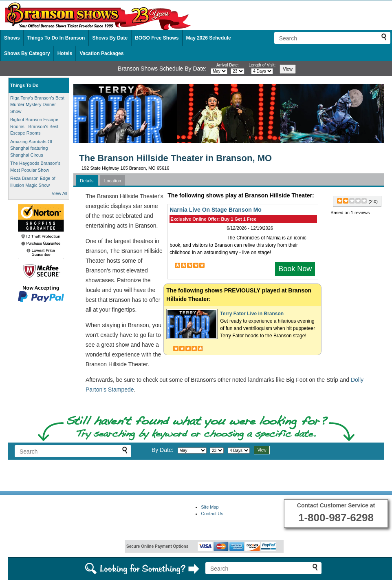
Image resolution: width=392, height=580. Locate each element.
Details (87, 181)
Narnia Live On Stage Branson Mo (216, 210)
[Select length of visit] (262, 71)
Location (113, 181)
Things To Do (24, 85)
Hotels (65, 53)
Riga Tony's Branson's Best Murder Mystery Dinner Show (37, 105)
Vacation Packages (101, 53)
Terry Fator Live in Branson (252, 314)
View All (59, 193)
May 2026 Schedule (209, 38)
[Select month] (219, 71)
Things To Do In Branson (56, 38)
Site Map (210, 507)
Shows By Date (110, 38)
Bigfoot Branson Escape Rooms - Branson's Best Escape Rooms (34, 126)
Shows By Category (27, 53)
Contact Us (212, 514)
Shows (12, 38)
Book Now (295, 269)
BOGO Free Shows (157, 38)
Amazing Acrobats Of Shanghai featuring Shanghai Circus (31, 148)
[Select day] (238, 71)
